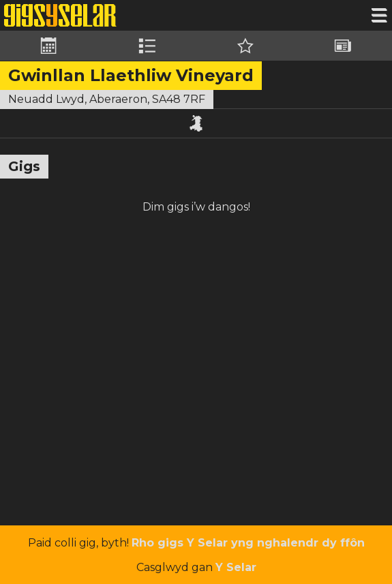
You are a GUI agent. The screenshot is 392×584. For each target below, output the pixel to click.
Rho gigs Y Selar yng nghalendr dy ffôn (248, 543)
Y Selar (236, 567)
